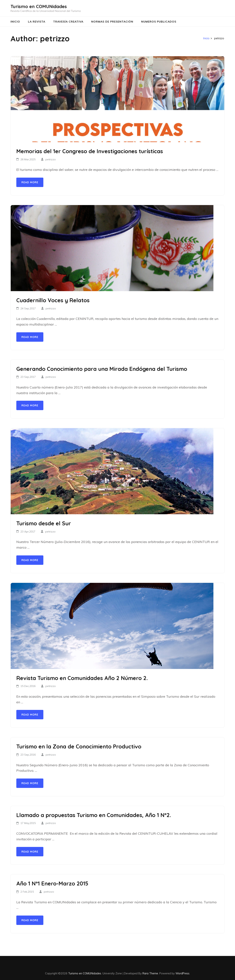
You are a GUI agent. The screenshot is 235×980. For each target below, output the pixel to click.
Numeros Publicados (159, 22)
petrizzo (51, 159)
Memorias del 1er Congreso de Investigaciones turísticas (90, 151)
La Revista (37, 22)
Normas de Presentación (112, 22)
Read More (30, 182)
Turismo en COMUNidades (39, 6)
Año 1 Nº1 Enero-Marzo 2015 (52, 883)
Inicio (15, 22)
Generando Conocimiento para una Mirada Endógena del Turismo (102, 369)
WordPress (182, 973)
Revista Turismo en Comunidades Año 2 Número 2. (82, 678)
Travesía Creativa (68, 22)
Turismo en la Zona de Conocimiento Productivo (79, 746)
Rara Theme (150, 973)
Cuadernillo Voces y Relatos (53, 300)
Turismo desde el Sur (44, 523)
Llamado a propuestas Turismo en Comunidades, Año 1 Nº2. (94, 815)
